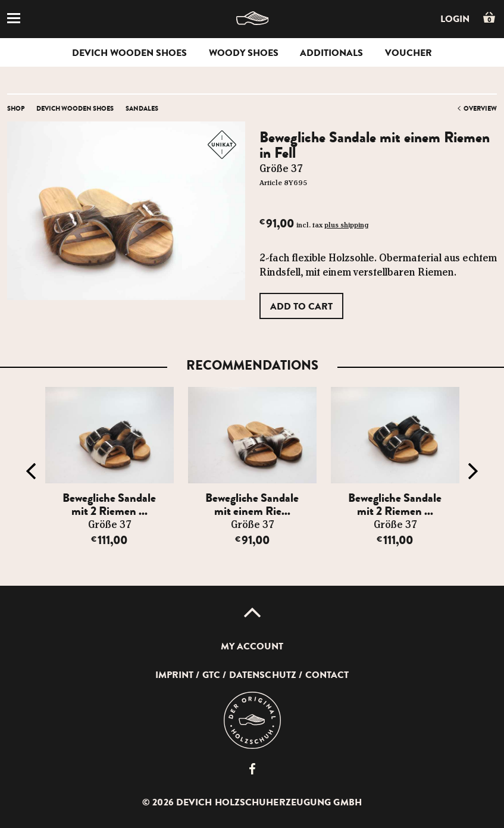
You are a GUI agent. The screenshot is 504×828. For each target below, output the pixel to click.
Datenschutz (263, 675)
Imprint (175, 675)
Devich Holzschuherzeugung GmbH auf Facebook (252, 769)
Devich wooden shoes (129, 53)
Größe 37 (109, 525)
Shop (16, 108)
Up (252, 613)
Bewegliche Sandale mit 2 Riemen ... (109, 504)
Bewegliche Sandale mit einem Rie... (252, 504)
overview (480, 108)
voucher (408, 53)
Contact (327, 675)
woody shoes (244, 53)
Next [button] (473, 471)
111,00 (109, 540)
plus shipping (346, 225)
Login (455, 19)
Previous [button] (31, 471)
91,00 (252, 540)
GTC (211, 675)
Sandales (142, 108)
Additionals (331, 53)
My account (252, 646)
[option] (109, 478)
